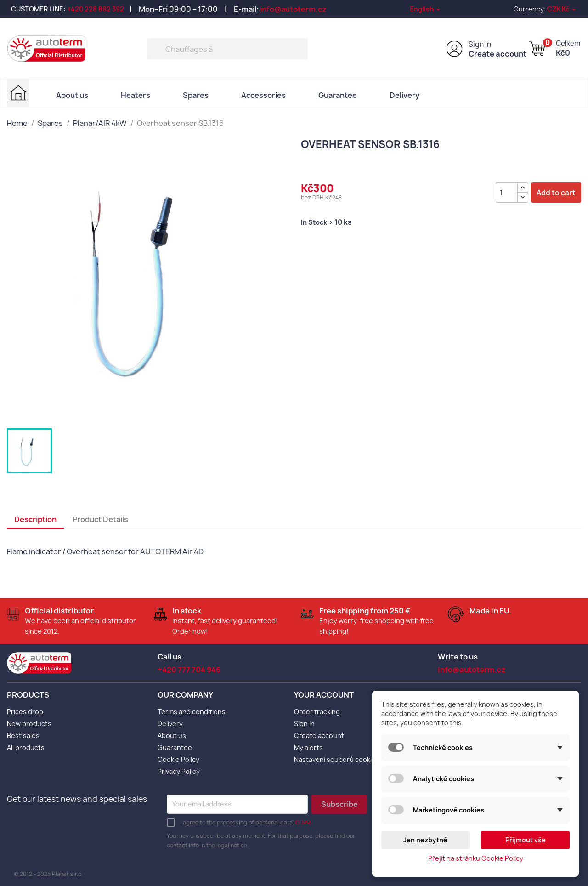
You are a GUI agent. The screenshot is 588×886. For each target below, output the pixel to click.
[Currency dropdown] (562, 9)
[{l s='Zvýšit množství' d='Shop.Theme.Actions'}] (523, 188)
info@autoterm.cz (293, 9)
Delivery (404, 95)
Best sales (23, 735)
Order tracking (317, 712)
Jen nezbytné (425, 840)
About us (72, 95)
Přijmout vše (526, 840)
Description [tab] (35, 519)
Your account (324, 695)
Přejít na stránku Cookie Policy (476, 858)
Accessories (263, 95)
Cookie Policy (178, 759)
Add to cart (556, 193)
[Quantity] (507, 193)
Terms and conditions (192, 712)
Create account (498, 54)
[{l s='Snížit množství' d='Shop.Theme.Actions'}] (523, 197)
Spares (196, 95)
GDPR (303, 822)
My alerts (308, 747)
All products (26, 747)
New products (29, 724)
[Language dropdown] (426, 9)
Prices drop (25, 712)
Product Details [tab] (100, 519)
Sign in (480, 44)
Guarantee (338, 95)
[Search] (227, 49)
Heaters (136, 95)
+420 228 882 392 (96, 9)
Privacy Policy (179, 771)
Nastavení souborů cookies (337, 759)
